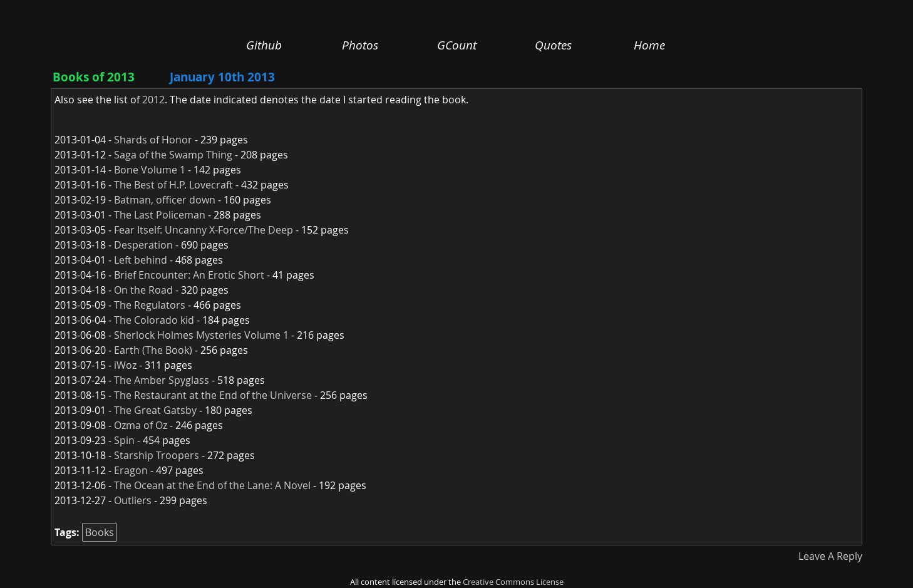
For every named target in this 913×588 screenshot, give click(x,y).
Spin (124, 440)
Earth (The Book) (153, 350)
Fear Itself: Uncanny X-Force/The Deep (204, 230)
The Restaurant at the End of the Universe (213, 395)
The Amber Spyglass (162, 380)
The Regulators (150, 305)
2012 (153, 100)
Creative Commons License (513, 582)
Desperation (143, 245)
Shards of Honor (153, 140)
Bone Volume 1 (150, 170)
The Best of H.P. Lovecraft (173, 185)
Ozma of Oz (141, 425)
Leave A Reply (830, 556)
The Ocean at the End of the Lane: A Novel (212, 485)
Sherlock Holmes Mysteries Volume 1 (201, 335)
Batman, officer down (165, 200)
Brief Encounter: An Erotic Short (189, 275)
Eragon (131, 470)
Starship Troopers (157, 455)
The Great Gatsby (155, 410)
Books (100, 532)
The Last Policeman (160, 215)
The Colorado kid (154, 320)
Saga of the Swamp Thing (173, 155)
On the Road (143, 290)
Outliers (133, 500)
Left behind (141, 260)
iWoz (125, 365)
